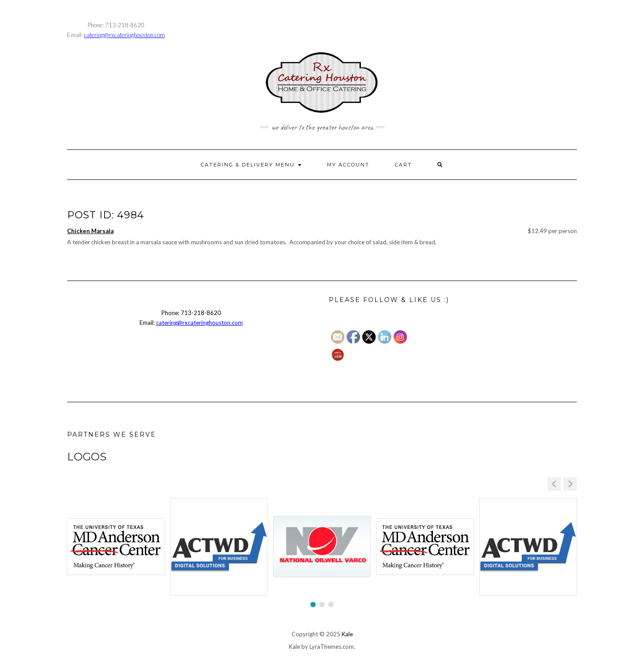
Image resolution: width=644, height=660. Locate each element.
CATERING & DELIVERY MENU (251, 165)
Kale (347, 634)
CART (403, 165)
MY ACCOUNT (348, 165)
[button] (570, 484)
